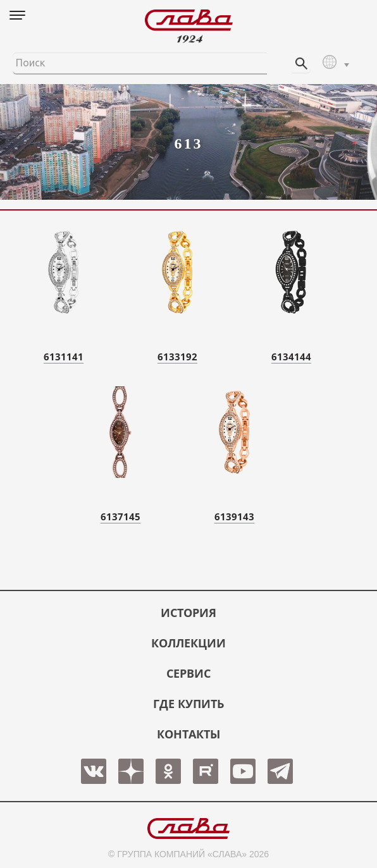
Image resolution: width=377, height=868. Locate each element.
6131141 (64, 357)
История (188, 613)
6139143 (234, 517)
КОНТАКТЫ (188, 734)
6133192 (177, 357)
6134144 (291, 357)
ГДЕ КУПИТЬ (188, 704)
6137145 (121, 517)
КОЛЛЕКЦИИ (188, 643)
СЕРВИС (188, 673)
